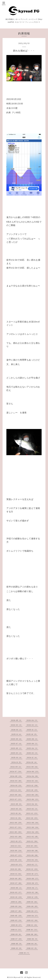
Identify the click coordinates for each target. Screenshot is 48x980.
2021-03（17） (17, 865)
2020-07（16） (16, 883)
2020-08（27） (33, 879)
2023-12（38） (33, 785)
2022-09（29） (16, 823)
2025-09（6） (17, 739)
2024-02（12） (33, 781)
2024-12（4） (32, 757)
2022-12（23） (32, 813)
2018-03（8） (17, 948)
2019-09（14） (16, 906)
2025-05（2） (17, 748)
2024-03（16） (16, 781)
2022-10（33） (32, 818)
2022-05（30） (16, 832)
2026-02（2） (32, 725)
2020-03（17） (16, 892)
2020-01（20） (17, 897)
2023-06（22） (33, 799)
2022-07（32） (16, 827)
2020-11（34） (16, 874)
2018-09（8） (16, 934)
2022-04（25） (33, 832)
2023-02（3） (32, 809)
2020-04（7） (33, 888)
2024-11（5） (17, 762)
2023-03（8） (17, 809)
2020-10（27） (33, 874)
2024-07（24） (16, 771)
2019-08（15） (33, 906)
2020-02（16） (33, 892)
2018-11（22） (16, 930)
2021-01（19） (16, 869)
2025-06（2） (32, 744)
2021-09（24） (16, 851)
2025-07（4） (17, 744)
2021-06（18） (33, 855)
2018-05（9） (17, 944)
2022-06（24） (33, 827)
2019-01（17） (17, 925)
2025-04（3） (32, 748)
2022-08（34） (33, 823)
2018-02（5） (32, 948)
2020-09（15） (16, 879)
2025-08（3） (32, 739)
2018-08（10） (32, 934)
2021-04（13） (33, 860)
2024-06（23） (33, 771)
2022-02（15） (33, 837)
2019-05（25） (17, 916)
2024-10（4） (32, 762)
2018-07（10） (17, 939)
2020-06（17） (33, 883)
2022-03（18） (16, 837)
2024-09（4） (16, 767)
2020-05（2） (17, 888)
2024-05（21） (16, 776)
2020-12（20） (32, 869)
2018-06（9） (33, 939)
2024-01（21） (16, 785)
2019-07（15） (17, 911)
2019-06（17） (33, 911)
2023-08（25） (33, 795)
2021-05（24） (16, 860)
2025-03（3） (17, 753)
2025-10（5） (32, 734)
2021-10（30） (32, 846)
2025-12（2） (32, 730)
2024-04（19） (33, 776)
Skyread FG (18, 977)
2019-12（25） (33, 897)
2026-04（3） (32, 720)
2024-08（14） (33, 767)
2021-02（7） (33, 865)
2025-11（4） (17, 734)
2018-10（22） (32, 930)
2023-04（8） (32, 804)
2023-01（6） (16, 813)
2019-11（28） (17, 902)
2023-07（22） (16, 799)
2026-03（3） (17, 725)
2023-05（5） (17, 804)
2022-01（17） (17, 841)
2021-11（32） (16, 846)
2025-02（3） (32, 753)
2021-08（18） (33, 851)
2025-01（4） (17, 757)
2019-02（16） (33, 920)
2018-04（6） (32, 944)
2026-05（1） (17, 720)
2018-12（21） (32, 925)
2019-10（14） (32, 902)
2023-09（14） (16, 795)
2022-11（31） (16, 818)
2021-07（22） (16, 855)
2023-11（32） (16, 790)
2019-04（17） (33, 916)
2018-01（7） (25, 953)
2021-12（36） (33, 841)
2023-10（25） (33, 790)
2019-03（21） (16, 920)
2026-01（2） (17, 730)
